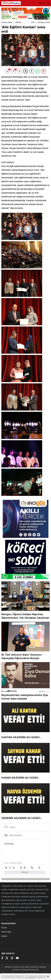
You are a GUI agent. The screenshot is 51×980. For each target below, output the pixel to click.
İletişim (4, 936)
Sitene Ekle (6, 932)
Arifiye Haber (7, 23)
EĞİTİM (18, 23)
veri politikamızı (30, 977)
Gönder (25, 872)
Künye (4, 928)
